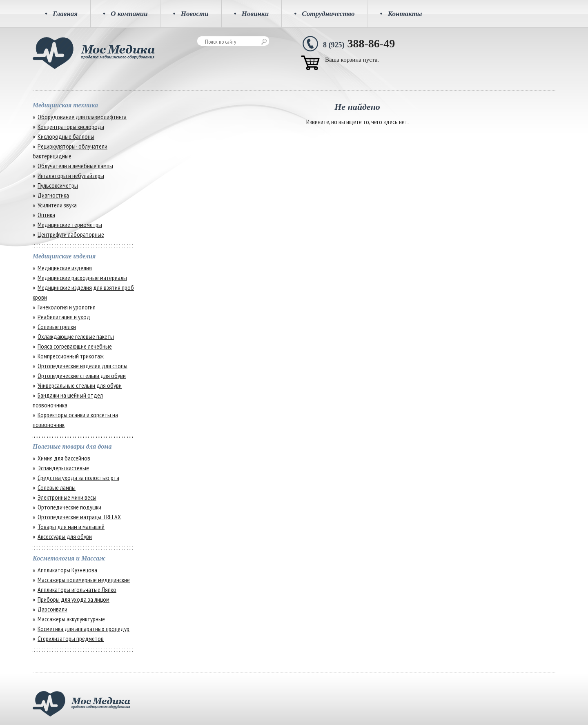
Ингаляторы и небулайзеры (71, 176)
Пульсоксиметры (58, 185)
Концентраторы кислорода (71, 127)
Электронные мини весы (67, 497)
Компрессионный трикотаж (71, 356)
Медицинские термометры (70, 225)
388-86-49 (359, 43)
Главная (61, 14)
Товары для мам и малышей (71, 527)
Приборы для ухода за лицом (73, 599)
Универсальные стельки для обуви (80, 385)
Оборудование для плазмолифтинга (82, 117)
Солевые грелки (57, 327)
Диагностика (53, 195)
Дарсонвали (52, 609)
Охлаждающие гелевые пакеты (76, 336)
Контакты (401, 14)
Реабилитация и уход (64, 317)
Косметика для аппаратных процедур (84, 629)
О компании (125, 14)
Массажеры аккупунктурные (71, 619)
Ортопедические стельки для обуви (82, 376)
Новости (191, 14)
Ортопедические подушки (69, 507)
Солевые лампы (57, 487)
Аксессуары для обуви (65, 536)
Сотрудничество (324, 14)
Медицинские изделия (65, 268)
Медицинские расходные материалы (82, 278)
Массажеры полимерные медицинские (84, 580)
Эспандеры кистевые (63, 468)
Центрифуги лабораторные (71, 234)
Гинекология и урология (67, 307)
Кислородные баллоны (66, 136)
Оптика (46, 215)
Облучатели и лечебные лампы (75, 166)
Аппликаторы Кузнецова (67, 570)
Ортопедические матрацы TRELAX (79, 517)
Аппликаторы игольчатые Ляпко (77, 589)
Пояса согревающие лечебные (75, 346)
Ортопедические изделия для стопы (82, 366)
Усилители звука (57, 205)
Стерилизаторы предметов (71, 638)
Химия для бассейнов (64, 458)
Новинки (252, 14)
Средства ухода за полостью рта (78, 478)
